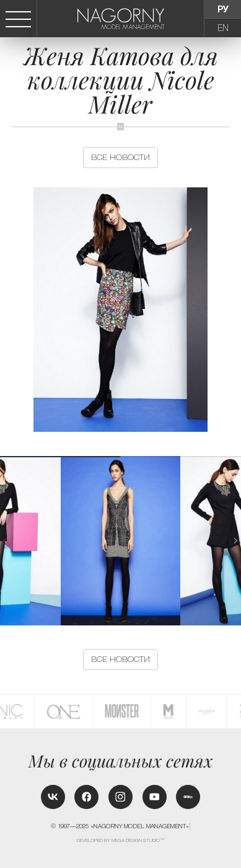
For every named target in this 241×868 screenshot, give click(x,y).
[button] (235, 541)
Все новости (120, 157)
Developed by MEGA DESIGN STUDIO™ (121, 840)
